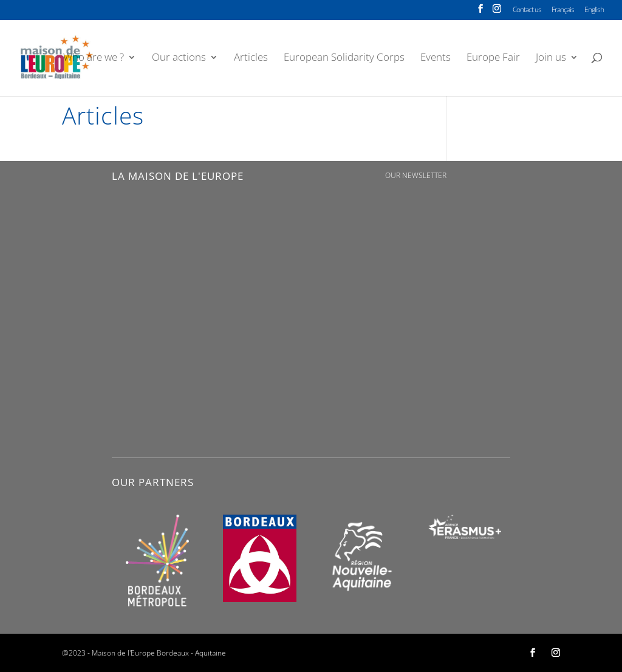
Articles (251, 58)
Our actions (179, 58)
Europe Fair (493, 58)
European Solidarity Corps (344, 58)
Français (563, 10)
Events (436, 58)
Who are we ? (94, 58)
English (594, 10)
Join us (551, 58)
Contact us (527, 10)
